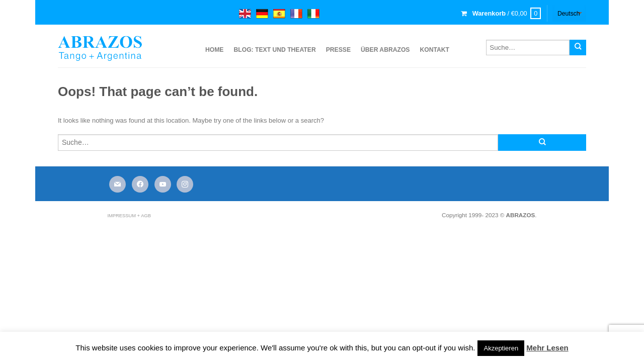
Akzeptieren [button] (501, 348)
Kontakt (434, 50)
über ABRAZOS (385, 50)
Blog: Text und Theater (274, 50)
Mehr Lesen (547, 348)
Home (214, 50)
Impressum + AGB (129, 216)
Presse (338, 50)
